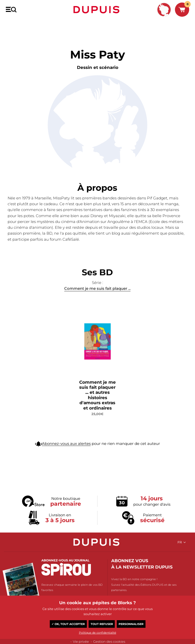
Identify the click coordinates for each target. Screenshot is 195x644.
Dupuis (97, 10)
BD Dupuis (13, 25)
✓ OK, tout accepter (68, 624)
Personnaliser (131, 624)
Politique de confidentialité (98, 633)
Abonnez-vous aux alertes (66, 450)
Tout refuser (102, 624)
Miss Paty (32, 25)
